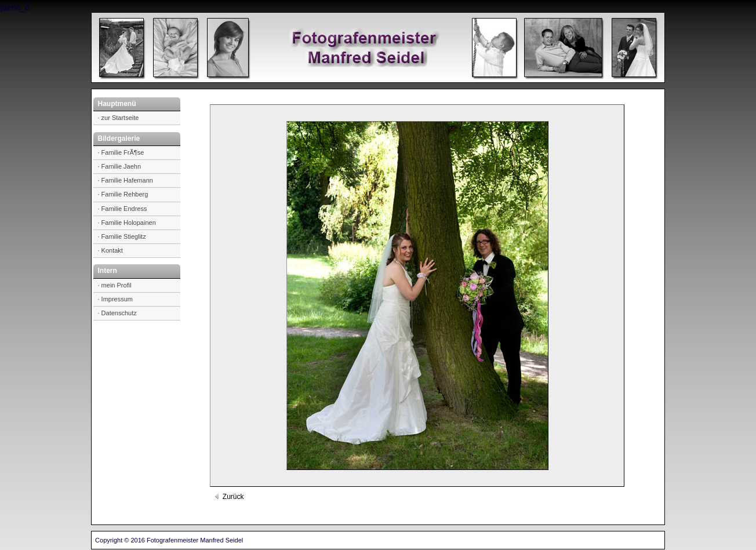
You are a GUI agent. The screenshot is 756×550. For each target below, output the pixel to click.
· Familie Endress (123, 209)
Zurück (229, 497)
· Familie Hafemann (126, 180)
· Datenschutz (117, 313)
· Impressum (116, 299)
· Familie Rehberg (123, 194)
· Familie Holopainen (127, 223)
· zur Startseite (119, 118)
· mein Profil (115, 285)
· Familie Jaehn (120, 166)
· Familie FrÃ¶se (121, 152)
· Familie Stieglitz (122, 236)
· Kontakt (110, 250)
